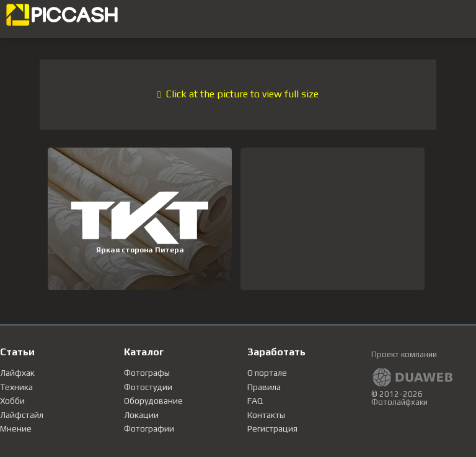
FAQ (255, 401)
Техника (16, 387)
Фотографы (147, 373)
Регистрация (272, 428)
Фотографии (149, 428)
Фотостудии (148, 387)
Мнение (16, 428)
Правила (264, 387)
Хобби (12, 401)
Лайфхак (17, 373)
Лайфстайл (22, 415)
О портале (267, 373)
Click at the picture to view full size (238, 94)
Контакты (266, 415)
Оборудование (153, 401)
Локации (141, 415)
